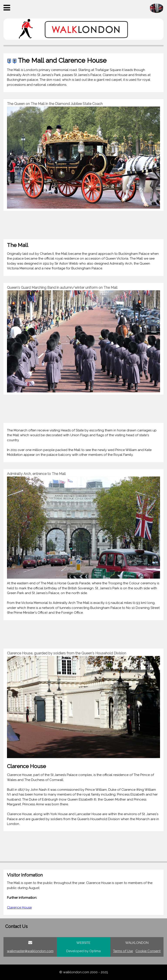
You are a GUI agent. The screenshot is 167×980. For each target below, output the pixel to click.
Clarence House (19, 907)
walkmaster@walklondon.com (30, 951)
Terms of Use (123, 951)
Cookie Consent (148, 951)
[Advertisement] (83, 225)
